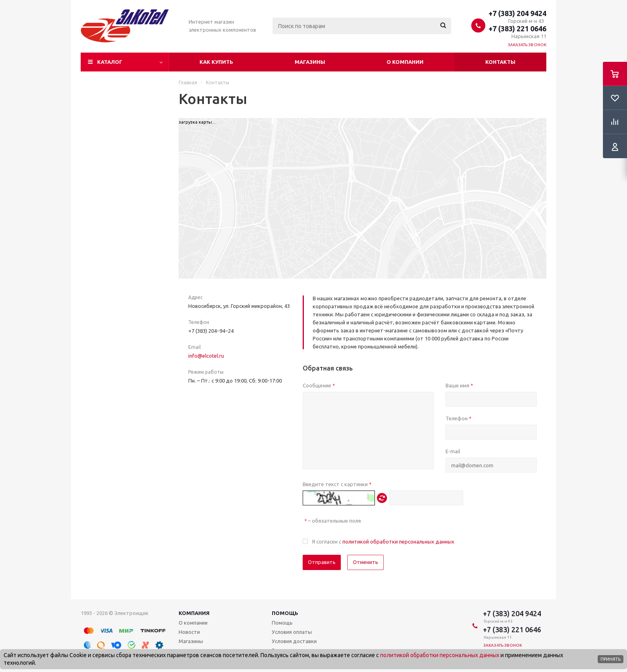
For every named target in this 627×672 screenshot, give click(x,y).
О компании (405, 62)
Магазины (310, 62)
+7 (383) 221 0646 (517, 29)
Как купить (216, 62)
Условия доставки (294, 641)
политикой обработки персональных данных (398, 542)
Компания (194, 613)
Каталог (110, 62)
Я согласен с (383, 542)
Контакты (500, 62)
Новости (189, 632)
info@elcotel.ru (206, 356)
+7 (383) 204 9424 (517, 13)
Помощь (285, 613)
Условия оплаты (292, 632)
